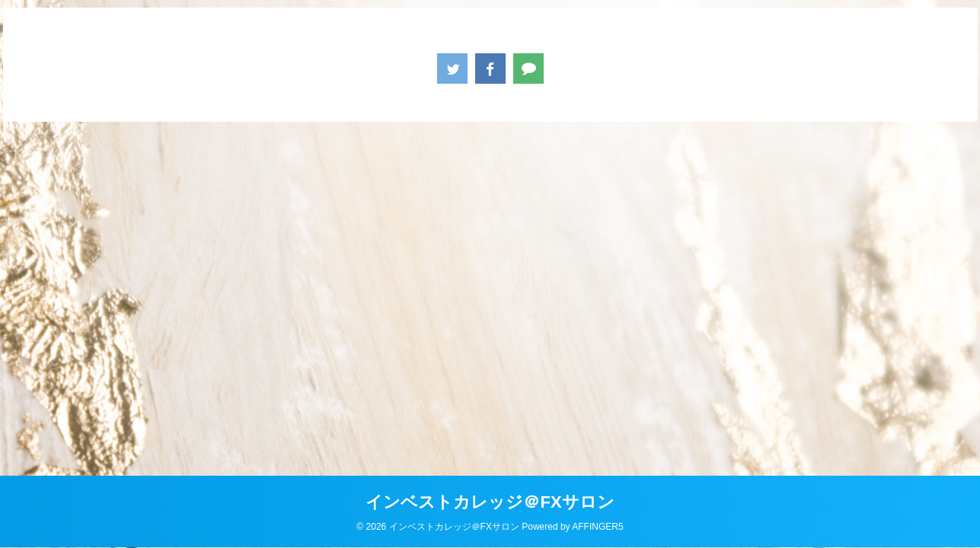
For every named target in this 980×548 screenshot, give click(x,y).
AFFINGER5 (597, 527)
